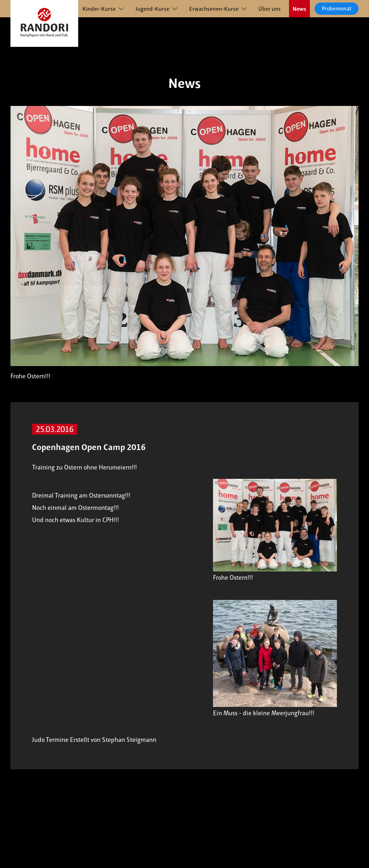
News (299, 9)
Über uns (270, 9)
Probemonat (337, 8)
